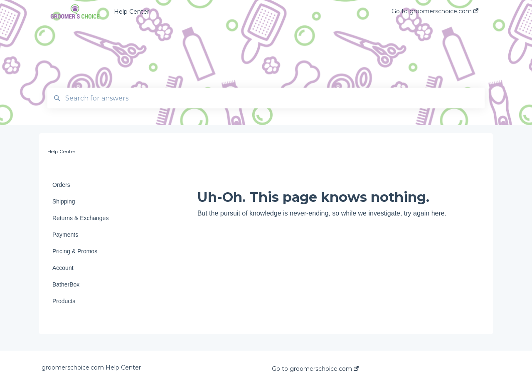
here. (439, 213)
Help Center (132, 12)
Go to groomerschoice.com (315, 369)
